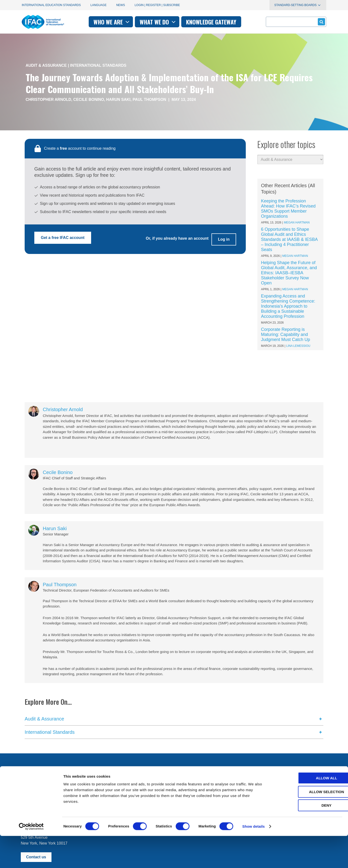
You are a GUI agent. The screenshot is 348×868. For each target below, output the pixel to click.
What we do (158, 22)
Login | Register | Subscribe (157, 5)
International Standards (98, 65)
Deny (308, 837)
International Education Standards (51, 5)
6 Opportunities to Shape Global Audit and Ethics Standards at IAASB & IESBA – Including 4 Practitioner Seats (289, 239)
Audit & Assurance (46, 65)
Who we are (112, 22)
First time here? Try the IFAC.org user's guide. (60, 790)
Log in (224, 238)
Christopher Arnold (48, 100)
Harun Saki (118, 100)
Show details (254, 858)
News (121, 5)
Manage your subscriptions (44, 779)
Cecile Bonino (89, 100)
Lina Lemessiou (298, 346)
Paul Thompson (149, 100)
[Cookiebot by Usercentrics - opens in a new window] (31, 859)
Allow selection (308, 824)
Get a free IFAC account (63, 238)
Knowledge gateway (211, 22)
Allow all (308, 810)
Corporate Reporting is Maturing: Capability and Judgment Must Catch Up (286, 334)
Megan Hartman (297, 223)
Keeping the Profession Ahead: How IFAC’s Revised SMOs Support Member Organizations (288, 209)
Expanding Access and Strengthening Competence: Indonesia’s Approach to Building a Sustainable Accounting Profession (288, 306)
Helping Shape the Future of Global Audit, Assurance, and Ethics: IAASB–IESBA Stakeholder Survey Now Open (289, 273)
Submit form (321, 22)
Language (98, 5)
